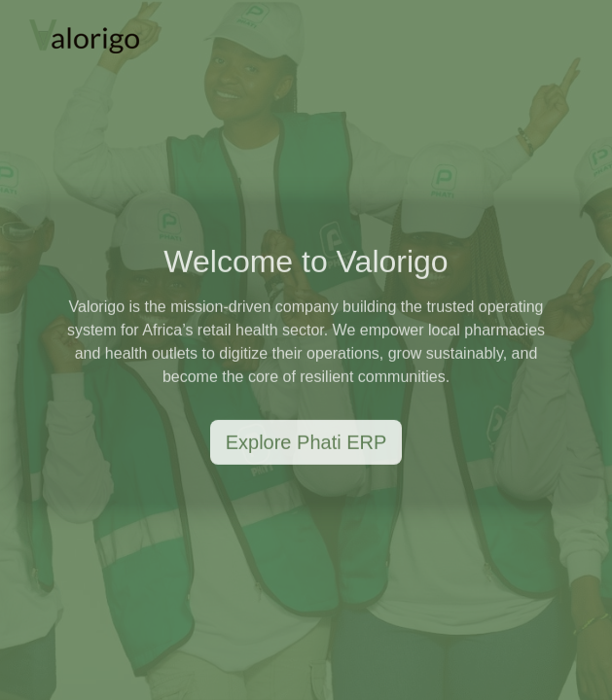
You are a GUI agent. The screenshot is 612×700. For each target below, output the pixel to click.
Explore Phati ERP (306, 443)
